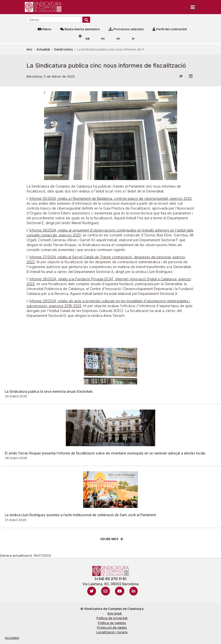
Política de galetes (112, 623)
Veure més (109, 539)
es (103, 38)
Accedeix (12, 638)
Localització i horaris (112, 632)
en (118, 38)
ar (133, 38)
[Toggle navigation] (193, 7)
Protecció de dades (112, 628)
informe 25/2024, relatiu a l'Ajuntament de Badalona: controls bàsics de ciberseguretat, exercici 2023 (110, 198)
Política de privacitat (112, 618)
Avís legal (114, 613)
